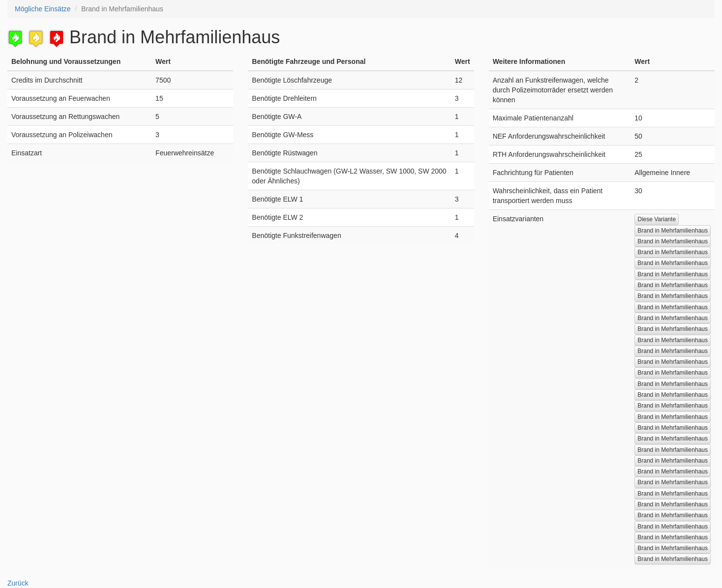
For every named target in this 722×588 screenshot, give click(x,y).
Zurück (18, 583)
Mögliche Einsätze (43, 9)
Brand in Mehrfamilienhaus (673, 231)
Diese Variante (657, 219)
